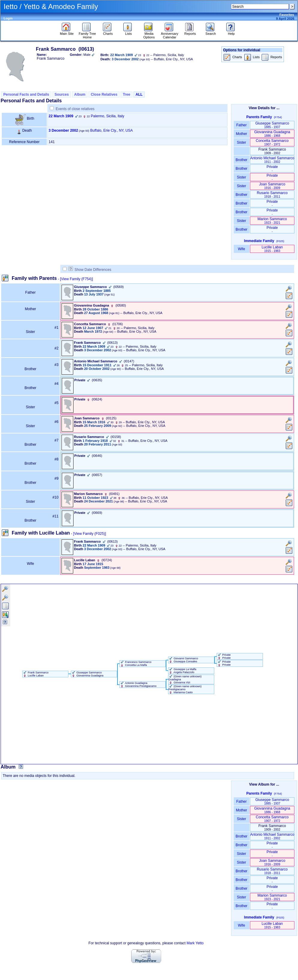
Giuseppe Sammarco (272, 125)
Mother (242, 134)
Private (272, 168)
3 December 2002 (63, 130)
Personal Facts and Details (26, 94)
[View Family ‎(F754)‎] (77, 279)
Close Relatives (104, 94)
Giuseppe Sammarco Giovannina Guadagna (87, 674)
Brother (241, 160)
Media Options (149, 34)
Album (80, 94)
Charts (108, 32)
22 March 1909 (61, 116)
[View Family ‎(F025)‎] (89, 534)
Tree (126, 94)
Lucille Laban (272, 249)
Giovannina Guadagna (272, 134)
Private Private (224, 656)
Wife (241, 249)
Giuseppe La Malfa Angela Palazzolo (182, 671)
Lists (128, 32)
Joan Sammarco (272, 186)
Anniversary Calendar (170, 34)
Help (231, 32)
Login (8, 18)
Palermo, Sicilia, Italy (108, 116)
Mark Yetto (195, 943)
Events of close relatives (75, 109)
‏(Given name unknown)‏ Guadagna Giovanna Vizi (185, 679)
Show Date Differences (90, 270)
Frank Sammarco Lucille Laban (36, 674)
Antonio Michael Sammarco (272, 160)
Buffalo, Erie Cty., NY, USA (112, 130)
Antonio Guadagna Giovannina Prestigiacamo (138, 685)
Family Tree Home (87, 34)
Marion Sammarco (272, 221)
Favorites (287, 15)
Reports (190, 32)
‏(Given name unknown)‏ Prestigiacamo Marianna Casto (185, 689)
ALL (139, 94)
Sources (62, 94)
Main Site (67, 32)
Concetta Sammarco (272, 142)
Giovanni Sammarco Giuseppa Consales (183, 660)
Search (211, 32)
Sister (241, 142)
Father (241, 125)
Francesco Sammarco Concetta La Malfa (136, 664)
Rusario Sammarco (272, 195)
